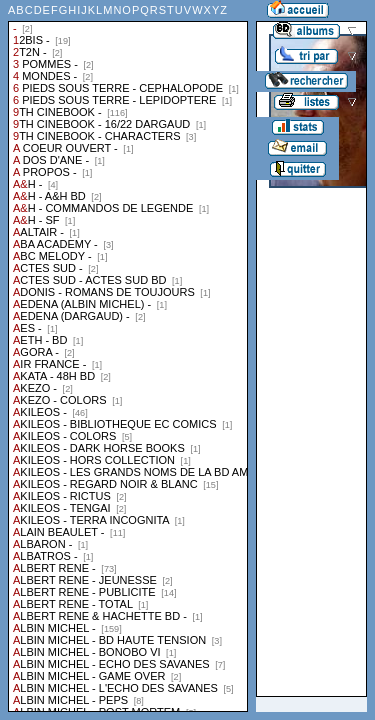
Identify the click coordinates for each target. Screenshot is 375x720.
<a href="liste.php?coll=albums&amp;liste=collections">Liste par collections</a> (128, 356)
